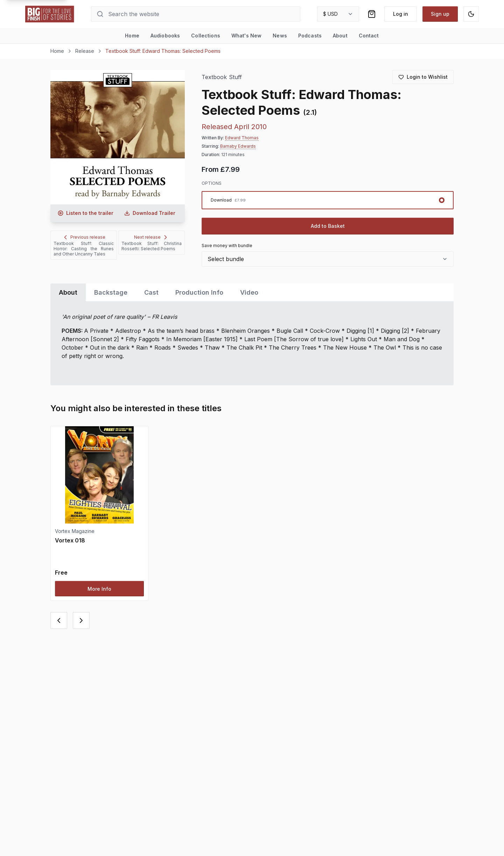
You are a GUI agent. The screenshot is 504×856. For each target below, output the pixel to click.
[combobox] (338, 14)
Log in (401, 14)
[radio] (328, 200)
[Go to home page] (50, 14)
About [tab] (68, 292)
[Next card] (81, 620)
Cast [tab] (151, 292)
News (280, 36)
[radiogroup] (328, 200)
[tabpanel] (252, 343)
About (340, 36)
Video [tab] (249, 292)
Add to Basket (328, 226)
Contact (369, 36)
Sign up (440, 14)
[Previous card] (59, 620)
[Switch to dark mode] (471, 14)
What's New (246, 36)
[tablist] (252, 292)
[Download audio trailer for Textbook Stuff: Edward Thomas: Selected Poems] (150, 213)
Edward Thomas (242, 138)
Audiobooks (165, 36)
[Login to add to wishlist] (423, 77)
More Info (99, 589)
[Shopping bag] (372, 14)
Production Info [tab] (199, 292)
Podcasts (310, 36)
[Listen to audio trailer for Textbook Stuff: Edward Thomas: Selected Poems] (85, 213)
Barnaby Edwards (238, 146)
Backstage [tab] (111, 292)
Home (132, 36)
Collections (206, 36)
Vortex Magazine (75, 531)
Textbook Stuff (222, 77)
